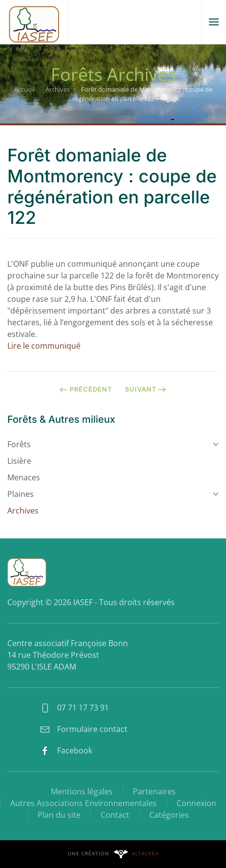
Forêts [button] (113, 444)
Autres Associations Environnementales (83, 803)
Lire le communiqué (44, 346)
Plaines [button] (113, 494)
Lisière (19, 461)
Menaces (24, 477)
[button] (214, 22)
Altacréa (145, 853)
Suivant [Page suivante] (146, 389)
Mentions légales (82, 791)
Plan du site (59, 815)
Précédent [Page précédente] (86, 389)
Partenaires (154, 791)
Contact (115, 815)
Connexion (196, 803)
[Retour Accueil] (34, 22)
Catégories (169, 815)
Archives (23, 511)
